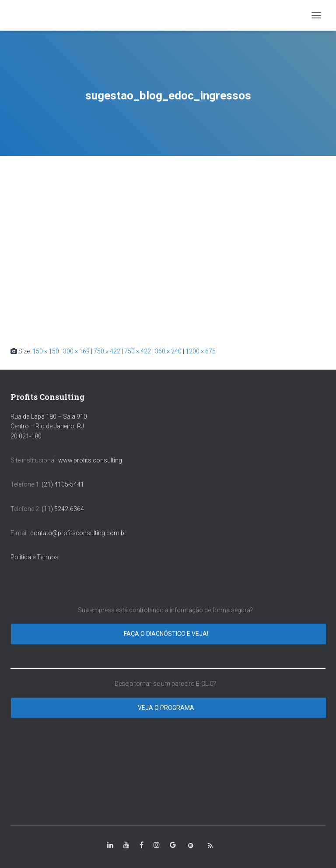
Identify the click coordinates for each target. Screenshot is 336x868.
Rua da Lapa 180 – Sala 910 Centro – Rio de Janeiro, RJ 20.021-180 (49, 426)
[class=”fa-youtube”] (126, 845)
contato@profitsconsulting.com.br (78, 533)
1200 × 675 (201, 351)
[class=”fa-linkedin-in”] (110, 845)
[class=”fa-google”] (173, 845)
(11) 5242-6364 (63, 509)
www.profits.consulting (90, 460)
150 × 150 (46, 351)
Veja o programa (167, 708)
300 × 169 (76, 351)
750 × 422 (107, 351)
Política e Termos (35, 557)
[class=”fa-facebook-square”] (142, 845)
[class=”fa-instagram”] (157, 845)
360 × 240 (168, 351)
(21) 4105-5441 (63, 484)
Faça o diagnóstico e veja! (167, 634)
